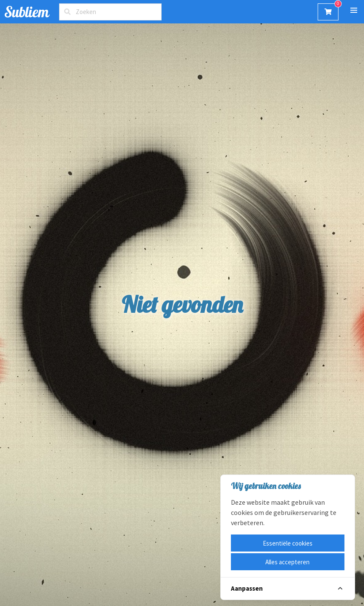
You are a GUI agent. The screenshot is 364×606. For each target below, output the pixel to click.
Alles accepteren (287, 562)
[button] (354, 10)
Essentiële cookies (288, 543)
